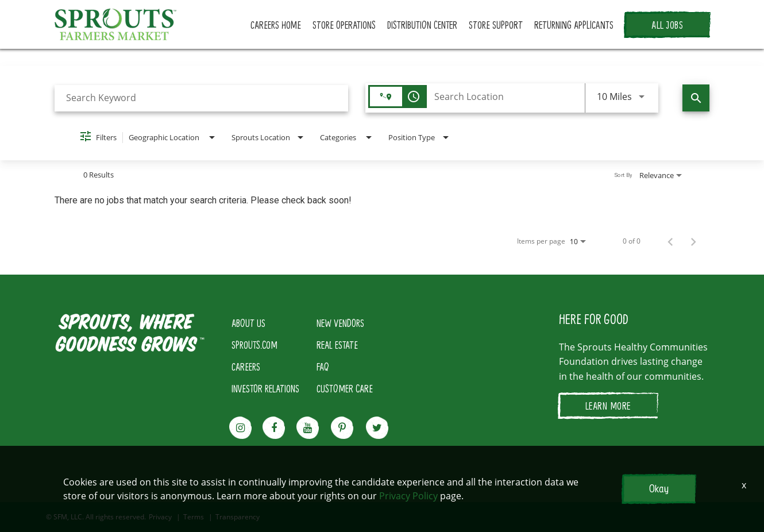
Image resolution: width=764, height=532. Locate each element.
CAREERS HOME (276, 25)
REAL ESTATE (337, 345)
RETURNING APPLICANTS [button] (574, 25)
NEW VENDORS (340, 323)
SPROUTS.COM (254, 345)
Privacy (160, 517)
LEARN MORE (608, 406)
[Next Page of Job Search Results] (693, 241)
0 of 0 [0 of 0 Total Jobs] (632, 241)
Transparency (238, 517)
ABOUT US (248, 323)
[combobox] (201, 98)
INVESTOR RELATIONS (265, 388)
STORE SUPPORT (496, 25)
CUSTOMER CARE (345, 388)
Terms (194, 517)
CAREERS (246, 367)
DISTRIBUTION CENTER (422, 25)
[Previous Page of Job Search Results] (670, 241)
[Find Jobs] (696, 98)
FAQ (323, 367)
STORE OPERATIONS (344, 25)
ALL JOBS (667, 25)
